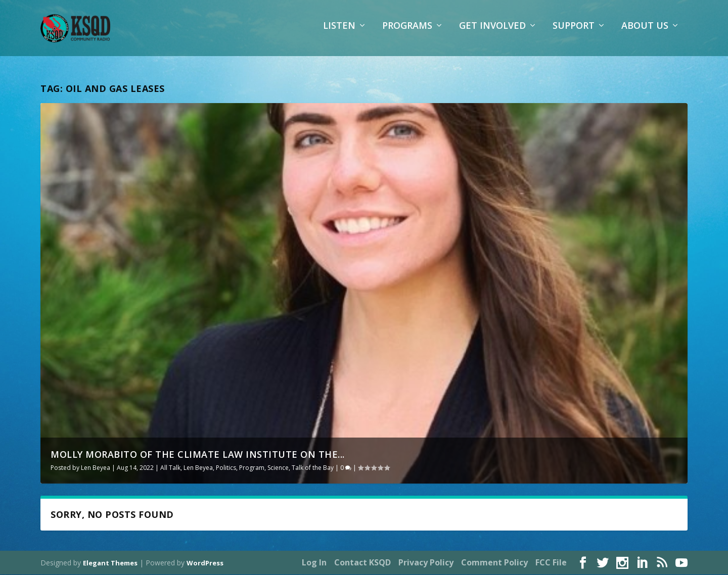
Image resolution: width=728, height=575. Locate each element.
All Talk (170, 469)
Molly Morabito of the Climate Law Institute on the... (198, 455)
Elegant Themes (110, 563)
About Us (645, 33)
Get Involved (492, 33)
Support (574, 33)
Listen (339, 33)
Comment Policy (494, 563)
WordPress (205, 563)
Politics (226, 469)
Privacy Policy (426, 563)
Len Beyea (96, 469)
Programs (407, 33)
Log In (314, 563)
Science (278, 469)
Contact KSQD (362, 563)
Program (252, 469)
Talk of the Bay (313, 469)
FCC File (551, 563)
